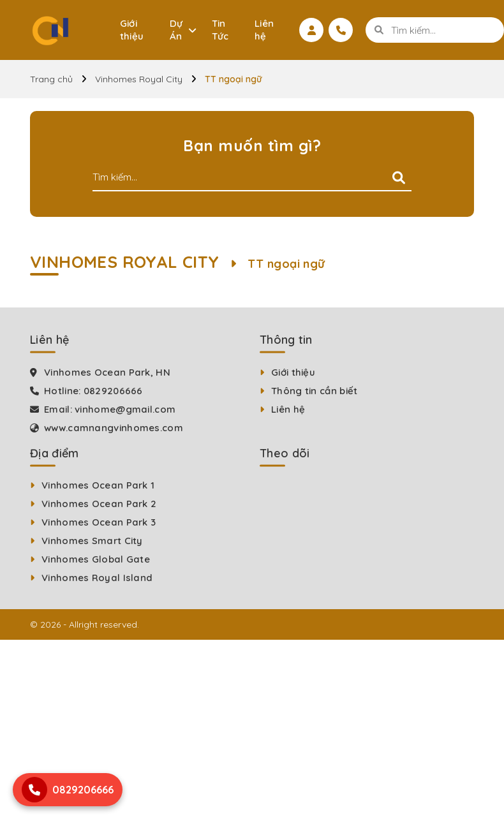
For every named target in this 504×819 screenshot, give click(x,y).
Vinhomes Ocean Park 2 (99, 504)
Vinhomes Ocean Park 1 (98, 485)
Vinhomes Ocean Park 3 (99, 522)
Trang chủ (51, 79)
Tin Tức (220, 30)
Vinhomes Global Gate (96, 559)
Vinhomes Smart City (92, 541)
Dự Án (176, 30)
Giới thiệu (132, 30)
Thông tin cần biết (314, 391)
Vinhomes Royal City (139, 79)
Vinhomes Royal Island (97, 578)
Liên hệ (264, 30)
